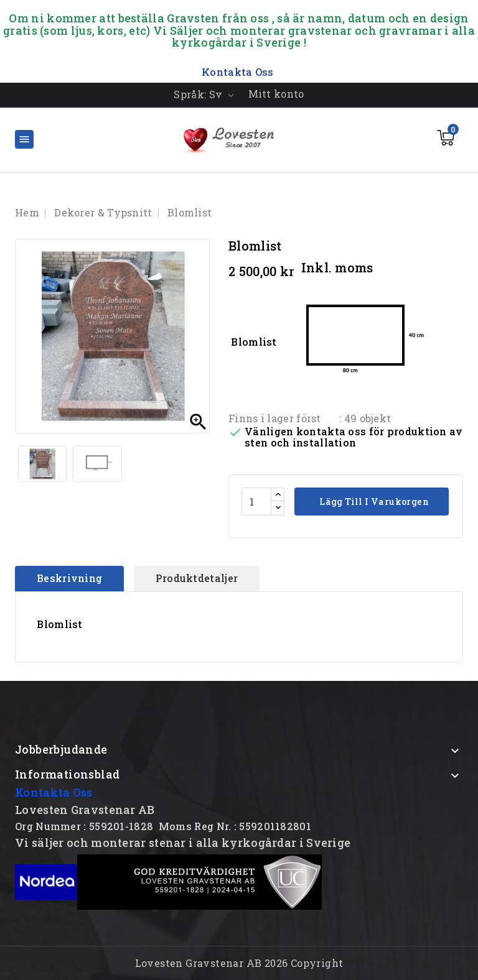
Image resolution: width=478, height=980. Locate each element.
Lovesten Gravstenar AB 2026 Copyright (239, 963)
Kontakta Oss (54, 792)
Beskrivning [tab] (69, 578)
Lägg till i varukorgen (373, 502)
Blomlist (335, 343)
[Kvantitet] (256, 502)
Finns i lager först (275, 418)
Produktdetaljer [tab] (197, 578)
